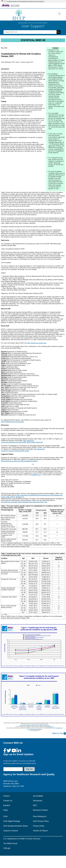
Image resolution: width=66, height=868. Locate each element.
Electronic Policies (40, 810)
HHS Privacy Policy (41, 821)
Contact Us (8, 801)
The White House (10, 843)
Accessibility (38, 796)
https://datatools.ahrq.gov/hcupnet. (13, 422)
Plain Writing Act (40, 816)
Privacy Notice (30, 729)
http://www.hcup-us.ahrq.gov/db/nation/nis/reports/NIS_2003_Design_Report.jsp (22, 441)
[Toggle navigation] (59, 14)
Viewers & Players (38, 729)
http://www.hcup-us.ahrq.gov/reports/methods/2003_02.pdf (23, 450)
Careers (7, 796)
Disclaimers (38, 801)
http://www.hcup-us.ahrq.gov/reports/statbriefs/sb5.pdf (19, 461)
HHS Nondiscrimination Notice (16, 826)
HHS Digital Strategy (12, 821)
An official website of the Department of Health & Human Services (25, 1)
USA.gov (7, 848)
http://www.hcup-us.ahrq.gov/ (37, 343)
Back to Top (59, 733)
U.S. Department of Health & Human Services (22, 839)
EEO (35, 805)
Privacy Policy (39, 826)
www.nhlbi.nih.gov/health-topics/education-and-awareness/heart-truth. (24, 502)
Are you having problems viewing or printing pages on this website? (35, 725)
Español (7, 805)
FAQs (6, 810)
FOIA (5, 816)
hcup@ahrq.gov (36, 475)
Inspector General (11, 831)
